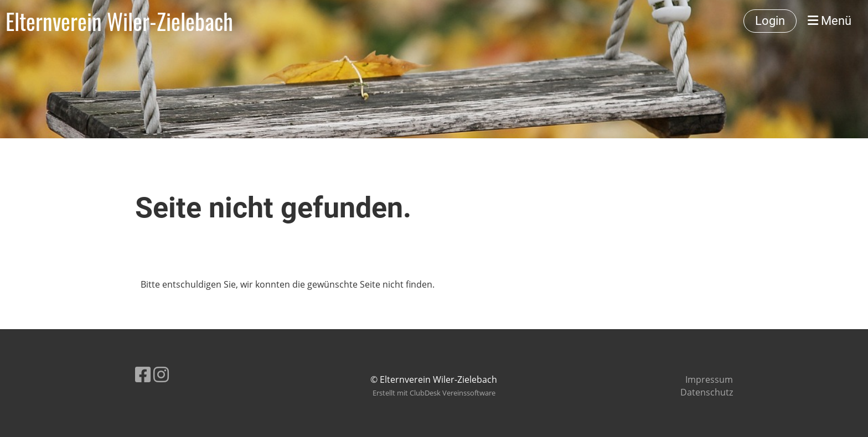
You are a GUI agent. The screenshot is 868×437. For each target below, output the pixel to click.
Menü (830, 21)
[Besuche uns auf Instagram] (161, 374)
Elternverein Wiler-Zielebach (119, 21)
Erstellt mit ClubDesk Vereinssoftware (434, 393)
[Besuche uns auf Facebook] (143, 374)
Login (770, 21)
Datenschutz (707, 392)
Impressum (709, 379)
